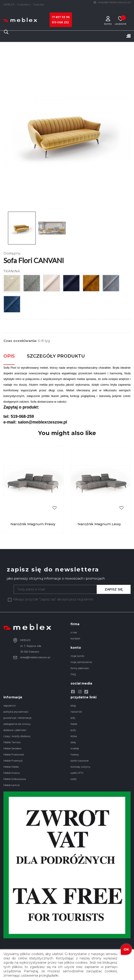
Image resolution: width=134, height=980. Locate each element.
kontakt (75, 639)
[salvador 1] (52, 284)
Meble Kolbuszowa (15, 779)
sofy (73, 718)
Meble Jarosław (13, 748)
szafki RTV (77, 773)
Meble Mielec (11, 767)
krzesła (75, 748)
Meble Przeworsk (14, 755)
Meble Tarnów (12, 742)
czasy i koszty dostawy (17, 736)
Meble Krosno (12, 773)
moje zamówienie (81, 662)
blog (73, 706)
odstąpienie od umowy (17, 724)
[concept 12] (12, 305)
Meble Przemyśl (13, 761)
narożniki (76, 712)
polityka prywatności (16, 712)
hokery (75, 755)
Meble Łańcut (11, 785)
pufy (73, 730)
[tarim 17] (32, 284)
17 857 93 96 (61, 17)
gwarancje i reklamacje (17, 718)
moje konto (77, 656)
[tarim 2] (12, 284)
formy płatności (80, 668)
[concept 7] (111, 284)
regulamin (10, 706)
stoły (73, 742)
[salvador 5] (72, 284)
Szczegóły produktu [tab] (56, 356)
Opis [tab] (9, 356)
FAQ (73, 674)
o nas (74, 632)
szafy (74, 779)
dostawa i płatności (15, 730)
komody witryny (80, 767)
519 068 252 (60, 22)
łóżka (74, 736)
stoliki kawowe (80, 761)
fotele (74, 724)
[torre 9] (91, 284)
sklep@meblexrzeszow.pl (112, 2)
